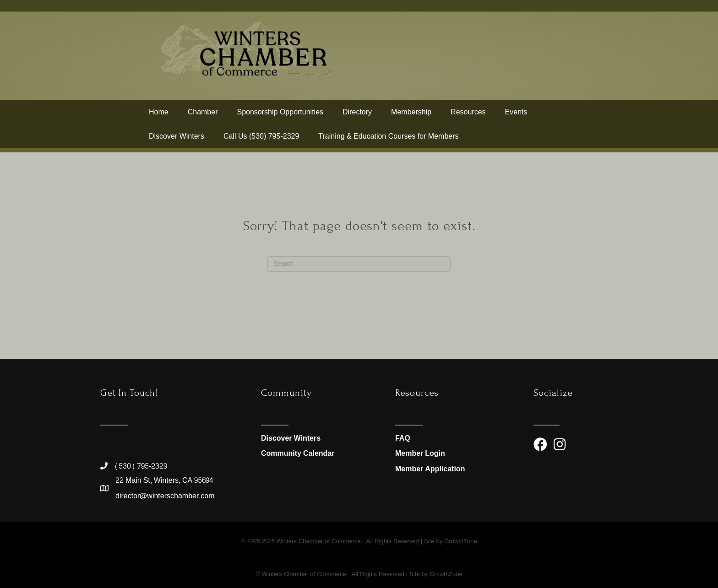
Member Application (430, 469)
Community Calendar (298, 453)
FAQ (403, 438)
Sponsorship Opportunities (280, 116)
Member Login (420, 453)
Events (516, 116)
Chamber (203, 116)
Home (159, 116)
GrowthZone (461, 541)
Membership (411, 116)
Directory (357, 116)
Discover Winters (177, 140)
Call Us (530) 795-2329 (261, 140)
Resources (468, 116)
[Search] (359, 264)
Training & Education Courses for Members (388, 140)
